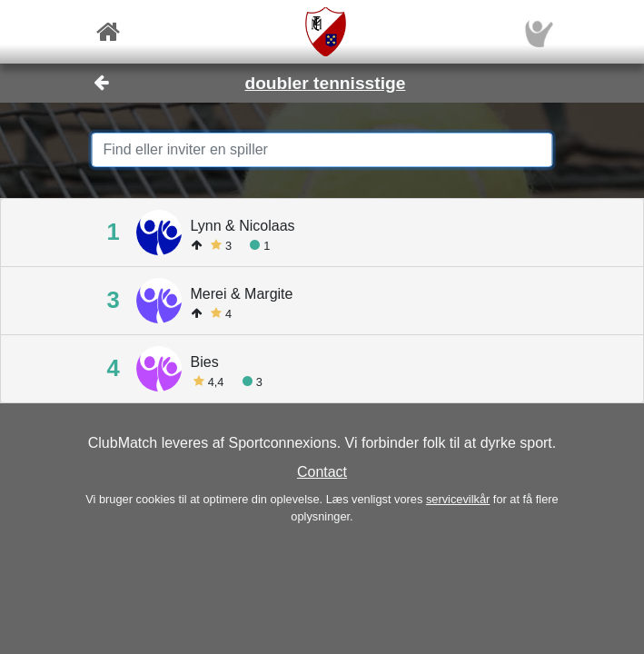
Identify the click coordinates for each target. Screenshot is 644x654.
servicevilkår (458, 499)
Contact (322, 472)
